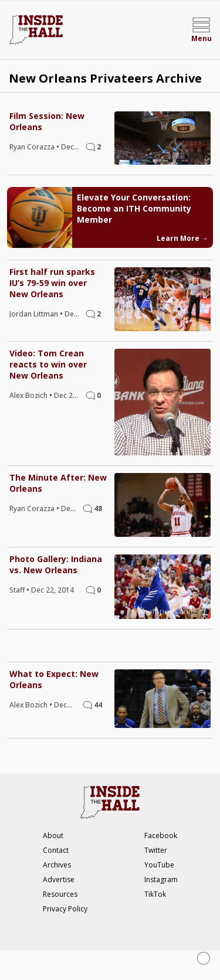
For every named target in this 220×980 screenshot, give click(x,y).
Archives (57, 865)
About (53, 836)
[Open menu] (201, 30)
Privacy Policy (65, 909)
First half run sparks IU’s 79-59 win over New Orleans (52, 283)
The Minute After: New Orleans (58, 483)
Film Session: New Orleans (47, 121)
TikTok (155, 894)
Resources (60, 894)
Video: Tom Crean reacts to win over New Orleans (48, 364)
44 (98, 705)
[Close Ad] (204, 958)
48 (98, 508)
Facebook (161, 836)
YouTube (159, 865)
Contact (56, 850)
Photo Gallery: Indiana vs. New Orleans (56, 564)
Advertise (59, 879)
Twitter (156, 850)
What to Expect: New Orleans (54, 679)
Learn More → (182, 238)
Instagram (161, 879)
